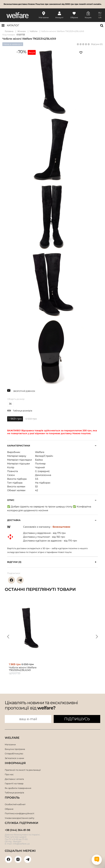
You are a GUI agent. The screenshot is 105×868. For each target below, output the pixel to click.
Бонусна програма (15, 749)
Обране (9, 809)
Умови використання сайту (20, 818)
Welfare (40, 452)
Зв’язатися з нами (14, 758)
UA (100, 17)
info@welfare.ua (21, 844)
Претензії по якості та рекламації (23, 770)
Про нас (9, 774)
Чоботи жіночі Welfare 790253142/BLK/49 (62, 31)
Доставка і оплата (14, 779)
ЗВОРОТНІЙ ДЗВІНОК (24, 391)
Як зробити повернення (18, 788)
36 (10, 404)
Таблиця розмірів (23, 411)
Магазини (10, 744)
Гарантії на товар (14, 783)
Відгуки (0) (97, 44)
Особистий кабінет (15, 804)
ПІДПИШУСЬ (77, 719)
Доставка (14, 520)
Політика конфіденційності (20, 813)
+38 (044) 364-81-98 (17, 830)
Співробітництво (14, 754)
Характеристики (19, 446)
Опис (11, 500)
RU (100, 13)
